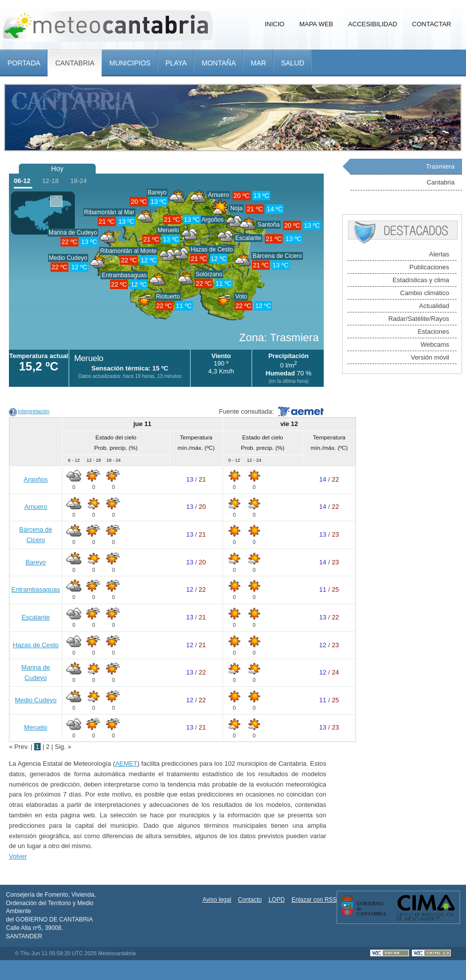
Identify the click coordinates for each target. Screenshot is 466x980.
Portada (24, 63)
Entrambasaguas (124, 275)
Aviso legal (217, 900)
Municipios (130, 63)
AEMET (126, 764)
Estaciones (433, 332)
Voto (241, 297)
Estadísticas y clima (421, 280)
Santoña (268, 225)
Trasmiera (440, 166)
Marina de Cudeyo (73, 233)
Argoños (36, 479)
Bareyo (157, 192)
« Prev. (20, 747)
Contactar (432, 24)
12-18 (50, 181)
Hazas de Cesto (211, 249)
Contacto (250, 900)
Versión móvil (430, 357)
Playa (176, 63)
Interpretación (34, 411)
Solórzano (209, 274)
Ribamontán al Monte (128, 251)
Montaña (219, 63)
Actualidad (434, 306)
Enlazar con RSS (314, 900)
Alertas (439, 254)
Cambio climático (425, 293)
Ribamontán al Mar (109, 212)
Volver (18, 856)
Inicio (275, 24)
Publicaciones (429, 267)
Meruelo (168, 230)
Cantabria (75, 63)
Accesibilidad (373, 24)
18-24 (79, 181)
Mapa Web (316, 24)
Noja (236, 208)
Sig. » (63, 747)
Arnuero (218, 195)
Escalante (35, 617)
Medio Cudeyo (68, 258)
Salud (293, 63)
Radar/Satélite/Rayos (419, 319)
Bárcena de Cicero (277, 256)
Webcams (435, 344)
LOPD (277, 900)
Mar (259, 63)
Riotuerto (168, 297)
